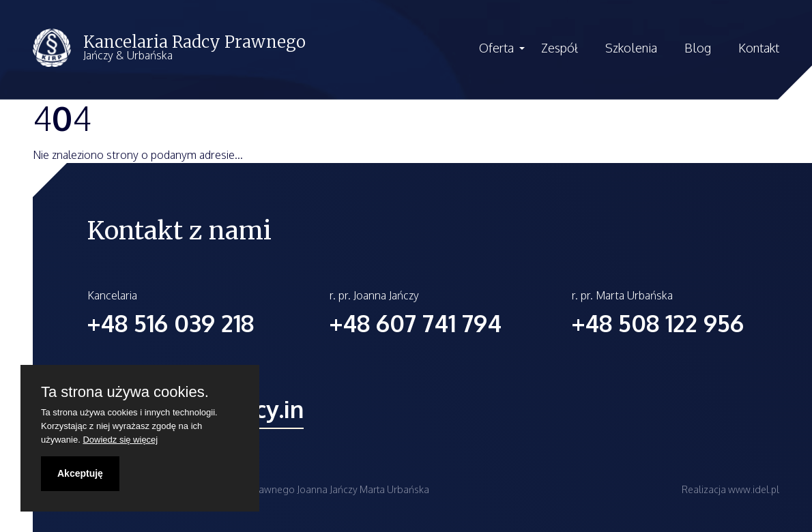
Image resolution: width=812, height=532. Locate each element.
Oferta (496, 48)
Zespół (560, 48)
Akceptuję (80, 473)
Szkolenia (631, 48)
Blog (698, 48)
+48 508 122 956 (658, 323)
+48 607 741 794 (416, 323)
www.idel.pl (754, 489)
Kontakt (759, 48)
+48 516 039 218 (171, 323)
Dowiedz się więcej (120, 440)
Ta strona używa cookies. (125, 392)
